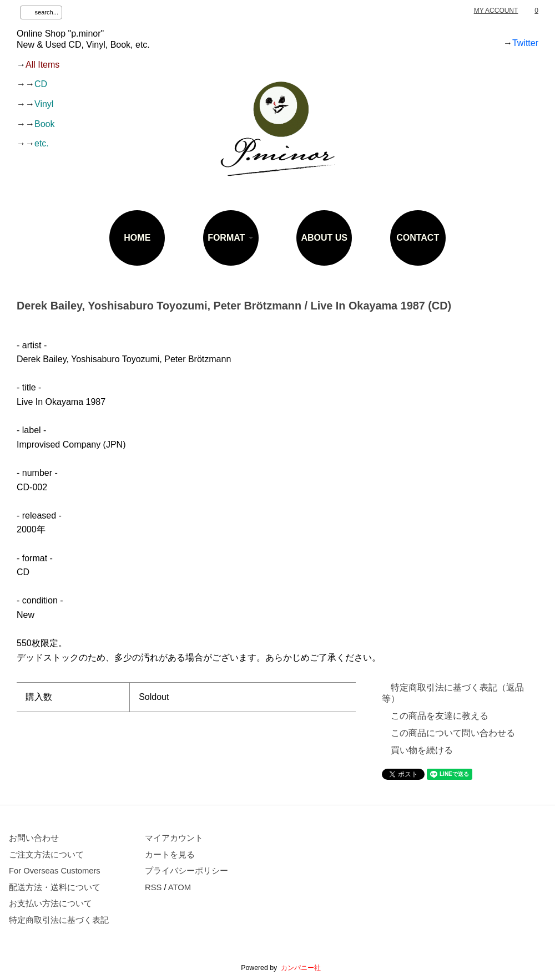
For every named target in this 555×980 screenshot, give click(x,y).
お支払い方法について (51, 903)
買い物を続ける (422, 750)
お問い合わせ (34, 838)
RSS (153, 887)
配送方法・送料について (55, 887)
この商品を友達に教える (440, 716)
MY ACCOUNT (496, 11)
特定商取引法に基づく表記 (59, 920)
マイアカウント (174, 838)
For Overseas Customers (55, 871)
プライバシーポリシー (186, 871)
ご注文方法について (46, 855)
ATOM (180, 887)
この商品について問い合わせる (453, 733)
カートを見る (170, 855)
